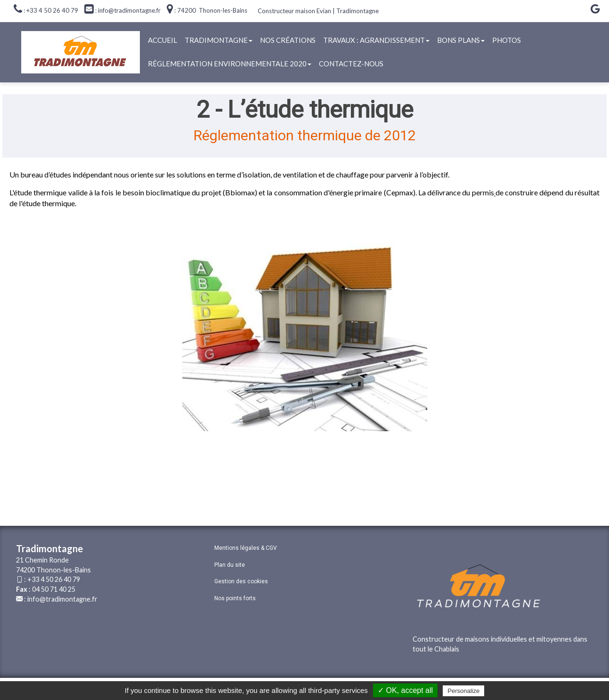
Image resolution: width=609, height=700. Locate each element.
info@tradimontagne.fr (62, 599)
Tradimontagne (219, 40)
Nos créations (288, 40)
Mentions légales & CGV (246, 548)
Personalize (463, 691)
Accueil (162, 40)
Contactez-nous (351, 64)
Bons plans (461, 40)
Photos (507, 40)
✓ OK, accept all (405, 690)
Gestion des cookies (241, 581)
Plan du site (230, 565)
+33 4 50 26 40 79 (54, 579)
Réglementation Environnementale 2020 (230, 64)
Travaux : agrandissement (376, 40)
